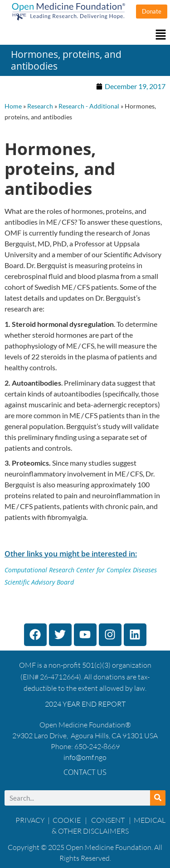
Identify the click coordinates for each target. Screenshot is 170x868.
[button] (85, 35)
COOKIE (67, 820)
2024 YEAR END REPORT (85, 704)
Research (40, 106)
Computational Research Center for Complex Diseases (81, 570)
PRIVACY (30, 820)
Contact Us (85, 772)
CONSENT (108, 820)
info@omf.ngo (85, 757)
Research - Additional (89, 106)
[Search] (158, 798)
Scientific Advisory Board (39, 582)
